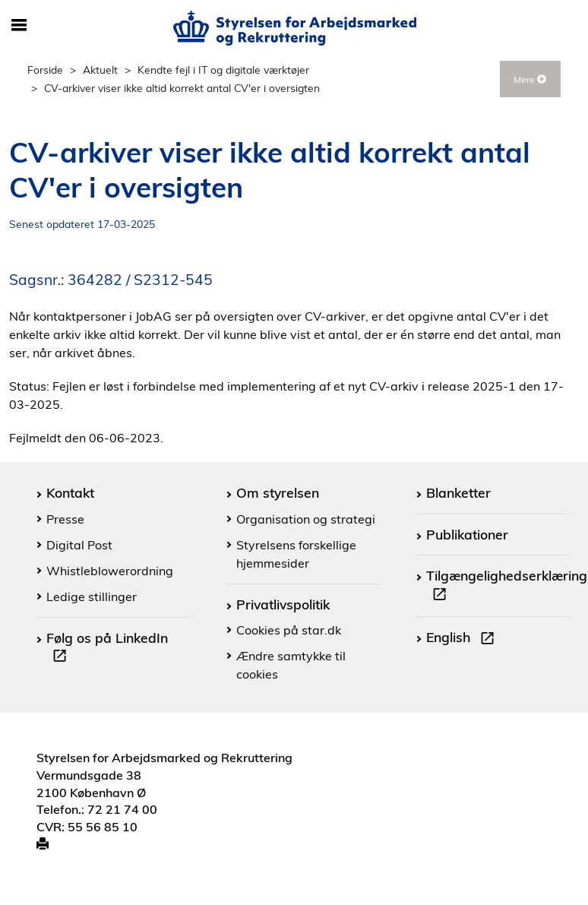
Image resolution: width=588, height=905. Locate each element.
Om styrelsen (278, 492)
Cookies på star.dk (289, 630)
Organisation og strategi (306, 519)
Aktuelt (100, 70)
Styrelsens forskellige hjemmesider (296, 554)
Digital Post (79, 545)
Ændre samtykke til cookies (291, 665)
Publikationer (467, 534)
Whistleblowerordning (110, 571)
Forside (45, 70)
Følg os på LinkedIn (107, 649)
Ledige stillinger (92, 596)
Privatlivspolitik (283, 604)
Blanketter (458, 492)
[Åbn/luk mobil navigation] (19, 26)
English (463, 639)
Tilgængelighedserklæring (507, 587)
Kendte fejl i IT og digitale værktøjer (223, 70)
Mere (530, 79)
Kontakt (70, 492)
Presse (65, 519)
